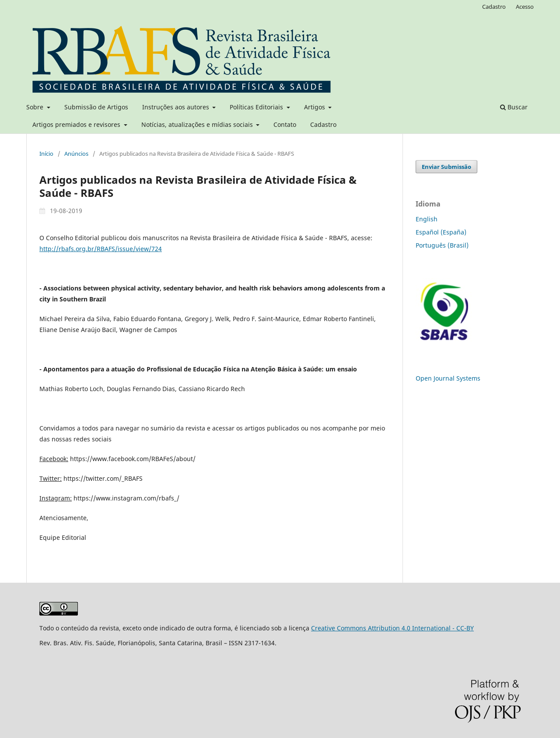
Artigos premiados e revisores (77, 124)
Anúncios (76, 154)
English (427, 219)
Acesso (525, 7)
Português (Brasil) (442, 245)
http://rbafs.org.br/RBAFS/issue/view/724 (101, 249)
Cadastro (323, 124)
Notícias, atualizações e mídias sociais (198, 124)
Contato (285, 124)
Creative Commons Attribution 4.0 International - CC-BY (392, 628)
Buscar (514, 107)
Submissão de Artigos (96, 107)
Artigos (315, 107)
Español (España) (441, 232)
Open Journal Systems (448, 378)
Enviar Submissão (446, 167)
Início (46, 154)
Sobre (36, 107)
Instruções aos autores (177, 107)
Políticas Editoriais (257, 107)
